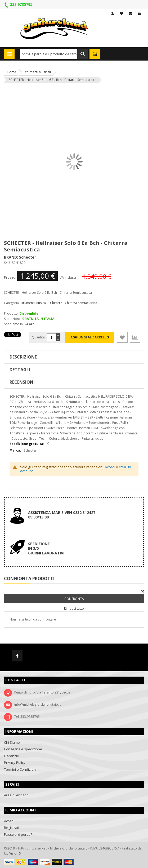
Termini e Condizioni (20, 769)
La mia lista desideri (122, 13)
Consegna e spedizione (23, 749)
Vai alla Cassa (131, 13)
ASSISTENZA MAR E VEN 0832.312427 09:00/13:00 (62, 515)
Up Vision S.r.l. (15, 853)
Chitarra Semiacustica (81, 303)
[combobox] (54, 54)
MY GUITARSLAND (113, 13)
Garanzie (12, 756)
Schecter (28, 257)
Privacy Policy (15, 763)
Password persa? (18, 834)
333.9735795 (21, 4)
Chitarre (56, 303)
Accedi (140, 13)
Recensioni (22, 382)
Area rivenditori (16, 795)
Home (12, 72)
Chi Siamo (12, 742)
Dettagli (20, 370)
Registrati (12, 828)
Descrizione (23, 357)
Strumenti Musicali (37, 72)
